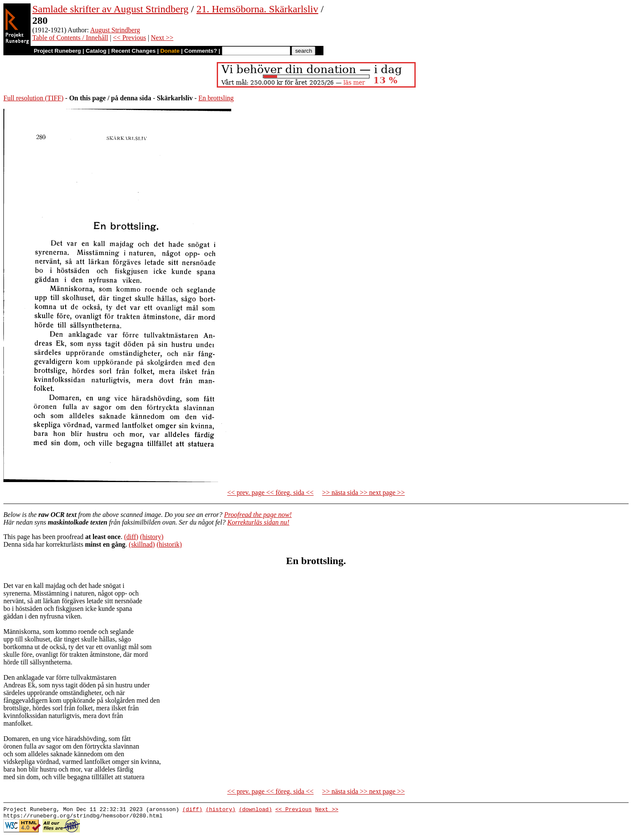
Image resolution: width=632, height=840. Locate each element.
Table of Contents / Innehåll (70, 38)
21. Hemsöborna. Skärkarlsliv (257, 9)
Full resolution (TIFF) (33, 98)
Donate (170, 51)
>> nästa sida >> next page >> (364, 492)
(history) (152, 537)
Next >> (162, 38)
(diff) (131, 537)
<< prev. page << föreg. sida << (271, 492)
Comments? (201, 51)
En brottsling (216, 98)
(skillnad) (142, 544)
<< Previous (130, 38)
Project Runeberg (57, 51)
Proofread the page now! (258, 515)
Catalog (96, 51)
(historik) (169, 544)
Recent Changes (133, 51)
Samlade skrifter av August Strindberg (111, 9)
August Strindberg (115, 30)
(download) (255, 810)
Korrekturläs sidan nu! (258, 522)
